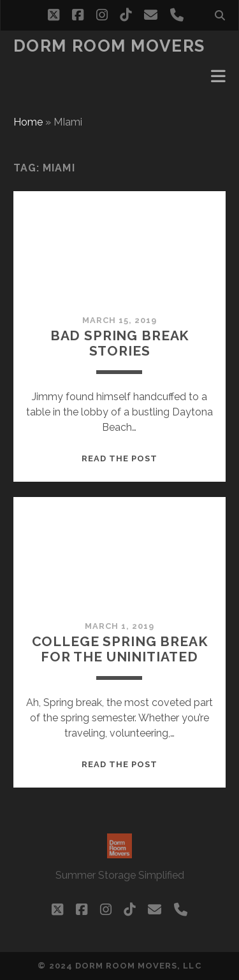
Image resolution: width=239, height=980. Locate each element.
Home (28, 122)
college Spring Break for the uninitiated (120, 649)
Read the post (120, 458)
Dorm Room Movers (109, 46)
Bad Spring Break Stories (119, 343)
